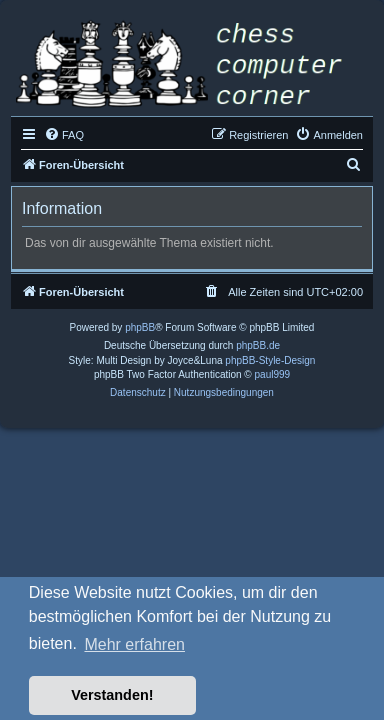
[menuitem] (64, 135)
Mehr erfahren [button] (134, 644)
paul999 (273, 374)
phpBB (140, 327)
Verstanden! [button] (112, 695)
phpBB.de (258, 345)
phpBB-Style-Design (270, 360)
